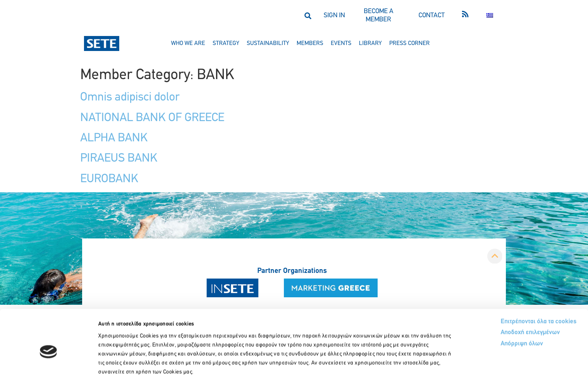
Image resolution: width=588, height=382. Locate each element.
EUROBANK (109, 179)
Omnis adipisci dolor (130, 97)
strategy (226, 43)
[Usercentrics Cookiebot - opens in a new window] (49, 367)
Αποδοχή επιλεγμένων (503, 298)
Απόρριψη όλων (494, 309)
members (310, 43)
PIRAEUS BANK (119, 159)
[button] (308, 16)
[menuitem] (490, 16)
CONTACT (432, 16)
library (370, 43)
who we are (188, 43)
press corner (409, 43)
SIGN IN (334, 16)
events (341, 43)
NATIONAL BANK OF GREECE (152, 118)
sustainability (268, 43)
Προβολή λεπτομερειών (419, 367)
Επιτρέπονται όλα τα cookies (510, 287)
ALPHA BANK (114, 138)
